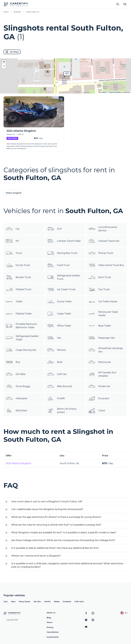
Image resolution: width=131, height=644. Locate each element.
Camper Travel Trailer (64, 241)
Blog (49, 618)
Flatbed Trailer (19, 314)
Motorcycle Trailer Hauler (103, 314)
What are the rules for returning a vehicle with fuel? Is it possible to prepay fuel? (56, 525)
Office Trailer (59, 326)
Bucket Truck (18, 277)
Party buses (25, 601)
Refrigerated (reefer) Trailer (22, 338)
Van (54, 338)
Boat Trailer (100, 326)
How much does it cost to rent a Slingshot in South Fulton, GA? (47, 502)
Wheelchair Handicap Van (106, 350)
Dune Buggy (18, 386)
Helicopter (17, 398)
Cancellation (53, 632)
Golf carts (79, 601)
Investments (53, 637)
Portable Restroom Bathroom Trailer (21, 326)
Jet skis (37, 601)
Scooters (67, 601)
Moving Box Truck (62, 253)
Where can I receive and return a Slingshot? (36, 556)
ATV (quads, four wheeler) (102, 374)
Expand (66, 89)
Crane (97, 411)
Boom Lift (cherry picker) (62, 411)
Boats (57, 601)
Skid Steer (17, 411)
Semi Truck (100, 277)
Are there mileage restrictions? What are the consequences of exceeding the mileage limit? (63, 540)
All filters (12, 52)
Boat (55, 362)
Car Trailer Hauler (103, 302)
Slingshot (17, 12)
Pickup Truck (101, 253)
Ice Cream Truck (61, 289)
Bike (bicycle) (60, 386)
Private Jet (99, 386)
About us (51, 613)
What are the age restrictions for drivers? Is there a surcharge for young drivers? (56, 517)
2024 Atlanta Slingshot (18, 463)
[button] (67, 74)
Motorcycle (100, 362)
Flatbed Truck (19, 289)
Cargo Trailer (59, 314)
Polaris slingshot (14, 193)
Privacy (50, 627)
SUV (54, 229)
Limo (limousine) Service (103, 229)
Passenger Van (102, 338)
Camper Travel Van (104, 241)
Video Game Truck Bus (106, 265)
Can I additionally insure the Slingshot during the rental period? (47, 509)
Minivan (57, 350)
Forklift (56, 399)
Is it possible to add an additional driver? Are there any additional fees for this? (55, 548)
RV (12, 241)
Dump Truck (18, 265)
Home (6, 12)
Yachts (47, 601)
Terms (49, 622)
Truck (14, 253)
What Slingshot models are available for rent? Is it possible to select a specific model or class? (64, 533)
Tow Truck (99, 289)
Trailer (14, 302)
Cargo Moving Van (21, 350)
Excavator (99, 398)
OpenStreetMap (115, 92)
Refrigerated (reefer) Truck (64, 277)
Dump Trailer (59, 302)
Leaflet (102, 92)
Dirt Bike (16, 374)
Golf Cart (57, 374)
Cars (6, 601)
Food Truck (58, 265)
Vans (13, 601)
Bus (13, 362)
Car (13, 229)
